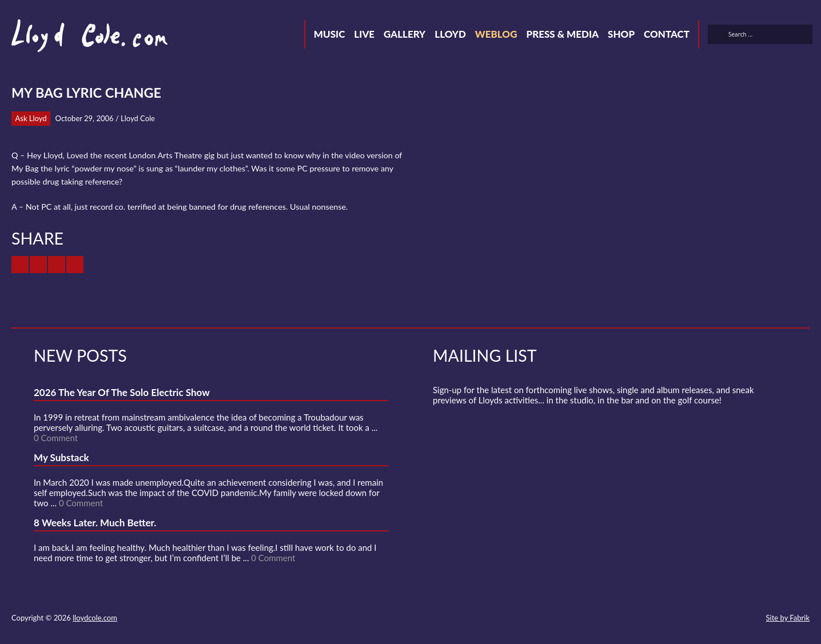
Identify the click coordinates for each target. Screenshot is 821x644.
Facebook (668, 619)
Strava (709, 619)
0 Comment (56, 438)
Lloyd (450, 34)
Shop (621, 34)
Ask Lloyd (31, 118)
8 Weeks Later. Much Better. (95, 523)
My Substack (61, 457)
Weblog (496, 34)
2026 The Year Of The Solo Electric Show (122, 392)
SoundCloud (688, 619)
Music (330, 34)
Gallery (404, 34)
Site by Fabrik (788, 618)
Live (364, 34)
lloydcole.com (95, 618)
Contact (667, 34)
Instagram (730, 619)
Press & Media (562, 34)
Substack (750, 619)
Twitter (647, 619)
